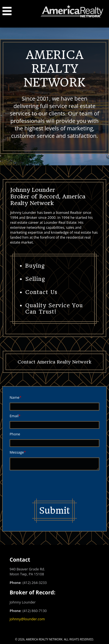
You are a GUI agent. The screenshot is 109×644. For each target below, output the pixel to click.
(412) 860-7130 (35, 611)
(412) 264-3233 (35, 583)
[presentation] (51, 485)
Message (17, 452)
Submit (54, 511)
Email (14, 416)
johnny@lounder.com (27, 619)
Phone (15, 434)
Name (15, 397)
